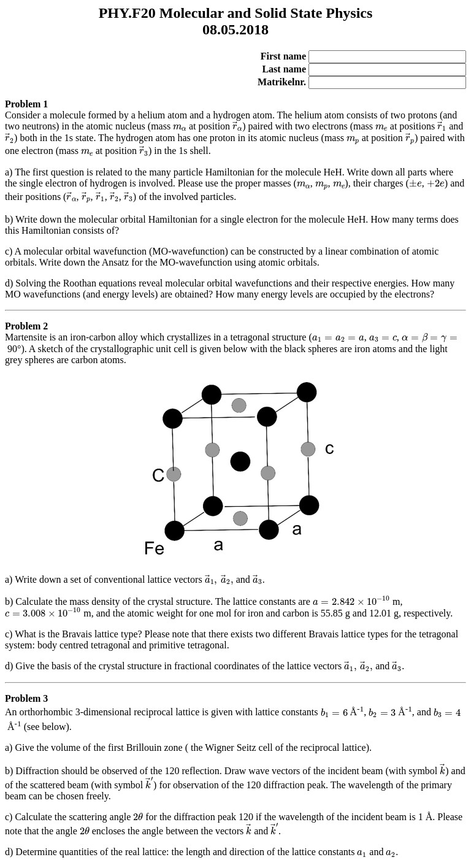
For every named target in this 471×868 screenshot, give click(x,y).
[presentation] (180, 128)
